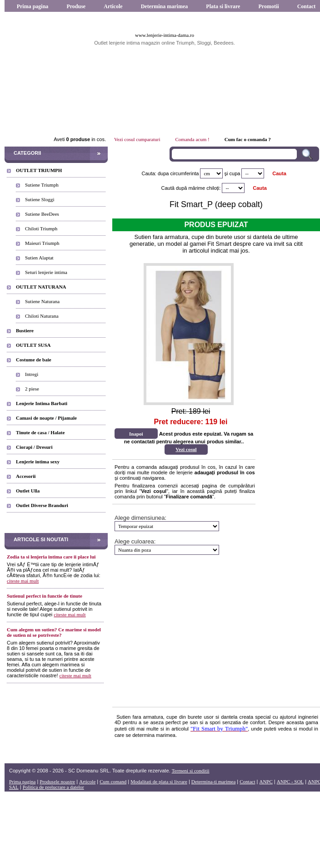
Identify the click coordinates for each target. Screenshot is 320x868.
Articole (113, 6)
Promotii (268, 6)
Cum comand (113, 782)
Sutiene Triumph (42, 185)
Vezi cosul (186, 449)
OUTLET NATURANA (41, 287)
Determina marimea (165, 6)
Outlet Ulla (28, 491)
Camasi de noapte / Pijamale (46, 418)
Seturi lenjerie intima (46, 272)
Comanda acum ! (192, 139)
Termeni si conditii (191, 771)
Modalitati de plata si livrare (159, 782)
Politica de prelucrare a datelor (53, 787)
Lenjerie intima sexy (38, 462)
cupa (235, 173)
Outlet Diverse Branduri (42, 505)
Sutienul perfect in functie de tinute (45, 596)
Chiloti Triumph (41, 228)
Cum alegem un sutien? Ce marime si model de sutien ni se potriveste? (54, 632)
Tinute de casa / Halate (40, 432)
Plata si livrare (223, 6)
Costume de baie (34, 360)
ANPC (266, 782)
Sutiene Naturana (42, 301)
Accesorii (26, 476)
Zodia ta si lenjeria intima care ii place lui (51, 557)
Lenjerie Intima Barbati (42, 403)
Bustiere (25, 330)
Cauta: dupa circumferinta (170, 173)
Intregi (32, 374)
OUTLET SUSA (33, 345)
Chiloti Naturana (42, 316)
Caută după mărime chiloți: (191, 188)
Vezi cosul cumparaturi (137, 139)
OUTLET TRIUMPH (39, 170)
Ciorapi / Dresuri (34, 447)
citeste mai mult (23, 581)
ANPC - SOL (290, 782)
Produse (76, 6)
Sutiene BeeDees (42, 214)
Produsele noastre (57, 782)
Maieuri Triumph (42, 243)
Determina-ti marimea (213, 782)
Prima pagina (33, 6)
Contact (247, 782)
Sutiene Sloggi (40, 199)
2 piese (32, 389)
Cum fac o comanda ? (248, 139)
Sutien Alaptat (39, 258)
